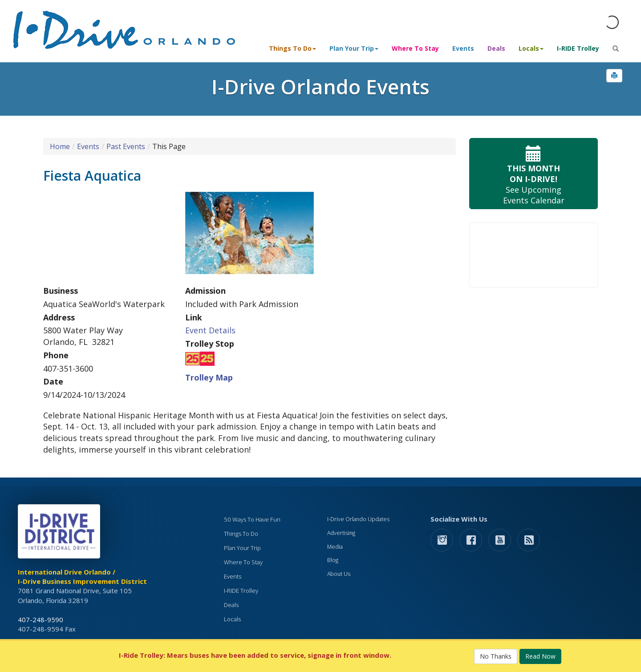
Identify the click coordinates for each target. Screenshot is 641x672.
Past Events (126, 146)
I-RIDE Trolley (578, 48)
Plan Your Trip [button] (354, 48)
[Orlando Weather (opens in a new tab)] (612, 22)
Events (463, 48)
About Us (339, 574)
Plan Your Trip (242, 548)
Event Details (210, 330)
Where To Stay (415, 48)
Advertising (341, 533)
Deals (496, 48)
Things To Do (241, 534)
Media (335, 547)
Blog (333, 560)
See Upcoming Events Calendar (533, 174)
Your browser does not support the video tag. (533, 255)
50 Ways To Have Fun (252, 519)
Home (60, 146)
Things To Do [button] (292, 48)
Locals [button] (531, 48)
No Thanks (496, 656)
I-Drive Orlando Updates (358, 519)
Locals (232, 619)
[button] (614, 76)
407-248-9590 (41, 619)
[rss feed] (529, 540)
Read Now (540, 656)
